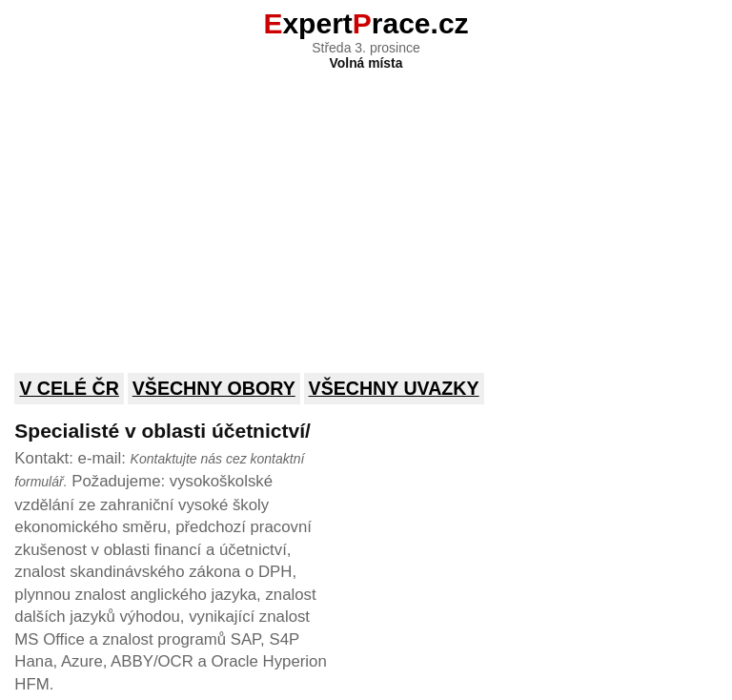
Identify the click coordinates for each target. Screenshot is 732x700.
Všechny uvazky (394, 388)
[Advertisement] (366, 209)
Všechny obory (214, 388)
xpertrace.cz (366, 23)
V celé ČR (69, 388)
